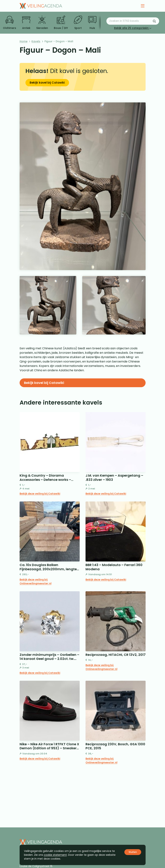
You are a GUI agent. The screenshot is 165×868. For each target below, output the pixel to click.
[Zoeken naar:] (133, 21)
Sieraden (42, 23)
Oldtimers (10, 23)
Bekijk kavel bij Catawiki (47, 83)
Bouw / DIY (61, 23)
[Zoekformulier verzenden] (154, 21)
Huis (92, 23)
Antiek (26, 23)
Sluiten (133, 852)
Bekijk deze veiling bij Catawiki (40, 494)
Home (24, 41)
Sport (78, 23)
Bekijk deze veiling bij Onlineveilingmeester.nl (36, 582)
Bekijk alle (133, 28)
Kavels (36, 41)
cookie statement (55, 855)
